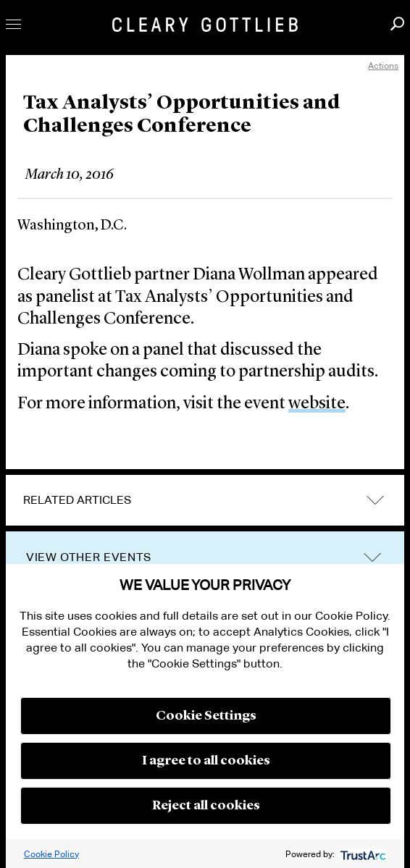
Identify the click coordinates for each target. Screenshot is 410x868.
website (317, 404)
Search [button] (397, 24)
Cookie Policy (51, 854)
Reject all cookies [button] (206, 806)
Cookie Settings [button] (206, 716)
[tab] (205, 500)
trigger (372, 558)
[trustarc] (362, 854)
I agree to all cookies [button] (206, 761)
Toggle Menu (13, 24)
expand (375, 501)
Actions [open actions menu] (383, 66)
